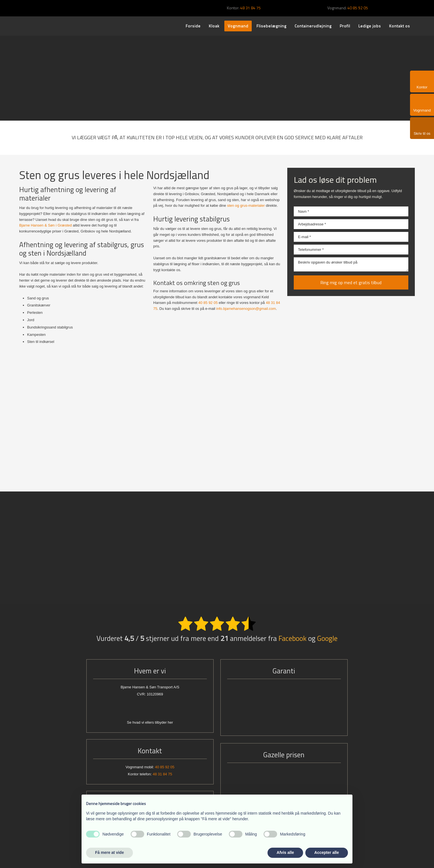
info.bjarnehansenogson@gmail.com (246, 309)
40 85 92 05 (358, 8)
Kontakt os (400, 26)
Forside (193, 26)
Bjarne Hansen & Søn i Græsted (45, 225)
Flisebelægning (271, 26)
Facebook (292, 638)
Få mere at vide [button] (109, 852)
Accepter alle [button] (327, 852)
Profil (345, 26)
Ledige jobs (370, 26)
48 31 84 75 (250, 8)
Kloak (214, 26)
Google (327, 638)
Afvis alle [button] (285, 852)
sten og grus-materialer (246, 205)
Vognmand (238, 26)
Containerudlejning (313, 26)
